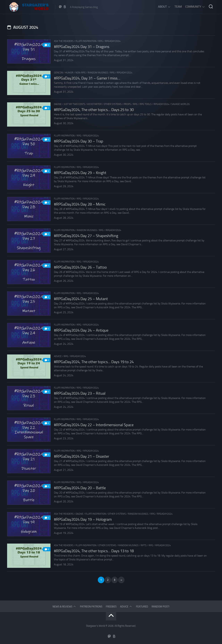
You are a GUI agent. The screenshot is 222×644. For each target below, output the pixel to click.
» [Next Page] (121, 580)
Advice (58, 356)
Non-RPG (81, 73)
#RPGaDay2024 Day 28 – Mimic (80, 204)
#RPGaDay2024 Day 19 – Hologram (83, 519)
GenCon (58, 73)
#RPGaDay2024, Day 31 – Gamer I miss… (87, 78)
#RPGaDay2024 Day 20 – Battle (80, 488)
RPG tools (146, 104)
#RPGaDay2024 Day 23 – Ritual (80, 393)
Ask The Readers (64, 41)
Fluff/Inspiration (86, 41)
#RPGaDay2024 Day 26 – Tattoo (80, 267)
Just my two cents (74, 104)
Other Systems (113, 104)
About (162, 7)
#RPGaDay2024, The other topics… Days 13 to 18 (94, 551)
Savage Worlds (181, 104)
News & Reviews (62, 607)
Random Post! (161, 607)
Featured (142, 607)
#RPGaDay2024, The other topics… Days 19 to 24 (94, 362)
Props (127, 104)
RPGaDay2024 (113, 41)
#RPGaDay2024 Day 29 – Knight (80, 173)
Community (193, 7)
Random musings (98, 73)
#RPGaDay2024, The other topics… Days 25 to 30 (94, 110)
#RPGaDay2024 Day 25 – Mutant (81, 299)
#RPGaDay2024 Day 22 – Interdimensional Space (94, 425)
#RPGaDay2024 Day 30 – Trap (79, 141)
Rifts (144, 545)
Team (178, 7)
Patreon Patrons (91, 607)
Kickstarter (94, 104)
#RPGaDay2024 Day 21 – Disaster (82, 456)
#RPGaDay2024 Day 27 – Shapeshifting (86, 236)
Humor (69, 73)
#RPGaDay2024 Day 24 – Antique (81, 330)
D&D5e (58, 104)
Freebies (111, 607)
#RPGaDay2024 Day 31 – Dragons (82, 47)
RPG (101, 41)
